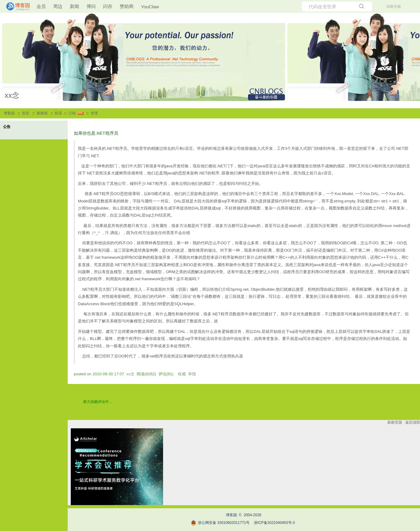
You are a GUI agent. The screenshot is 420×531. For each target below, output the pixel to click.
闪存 (108, 6)
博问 (91, 6)
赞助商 (127, 6)
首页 (26, 113)
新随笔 (42, 113)
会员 (41, 6)
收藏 (182, 374)
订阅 (72, 113)
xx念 (12, 95)
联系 (58, 113)
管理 (94, 113)
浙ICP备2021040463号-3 (274, 523)
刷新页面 (395, 422)
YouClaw (150, 7)
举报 (192, 374)
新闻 (74, 6)
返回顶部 (413, 422)
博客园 (9, 113)
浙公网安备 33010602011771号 (220, 523)
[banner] (15, 6)
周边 (58, 6)
